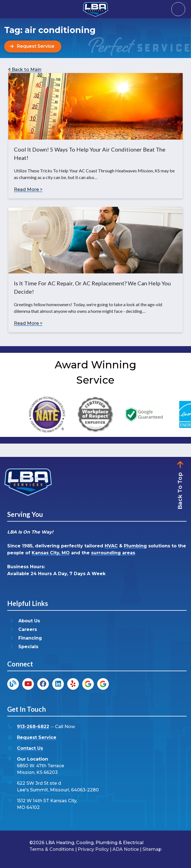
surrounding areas (113, 553)
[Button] (33, 46)
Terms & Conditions (52, 849)
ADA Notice (126, 849)
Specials (28, 647)
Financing (30, 638)
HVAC (111, 546)
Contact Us (30, 748)
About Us (29, 621)
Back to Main (25, 70)
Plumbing (135, 546)
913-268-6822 (33, 727)
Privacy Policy (93, 849)
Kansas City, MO (51, 553)
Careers (28, 629)
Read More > (28, 189)
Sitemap (152, 849)
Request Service (37, 737)
